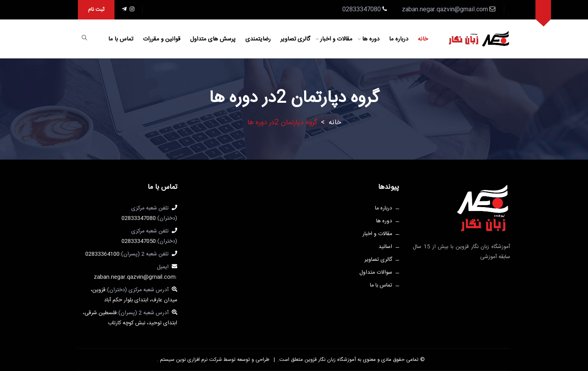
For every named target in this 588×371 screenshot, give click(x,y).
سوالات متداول (376, 273)
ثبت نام (96, 10)
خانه (423, 39)
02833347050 (139, 241)
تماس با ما (121, 39)
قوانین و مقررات (162, 39)
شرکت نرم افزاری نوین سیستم (190, 360)
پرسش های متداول (213, 39)
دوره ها (371, 39)
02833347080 (139, 218)
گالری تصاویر (295, 39)
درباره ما (399, 39)
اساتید (385, 247)
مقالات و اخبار (336, 39)
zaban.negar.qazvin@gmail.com (445, 10)
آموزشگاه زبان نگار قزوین (329, 360)
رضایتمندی (258, 39)
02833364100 (102, 254)
